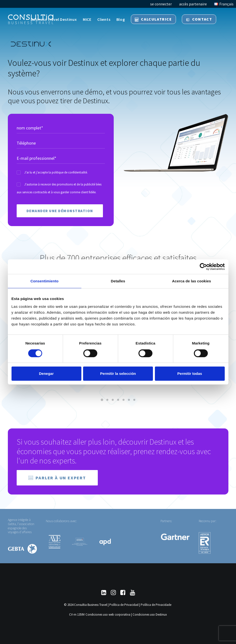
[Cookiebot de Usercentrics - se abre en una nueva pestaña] (203, 267)
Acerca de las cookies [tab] (192, 281)
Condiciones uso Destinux (150, 615)
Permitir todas (190, 374)
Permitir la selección (118, 374)
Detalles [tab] (118, 281)
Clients (104, 19)
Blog (121, 19)
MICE (87, 19)
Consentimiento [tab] (44, 281)
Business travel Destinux (54, 19)
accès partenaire (193, 4)
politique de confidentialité (69, 172)
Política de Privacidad (124, 605)
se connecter (161, 4)
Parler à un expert (57, 478)
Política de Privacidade (156, 605)
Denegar (46, 374)
